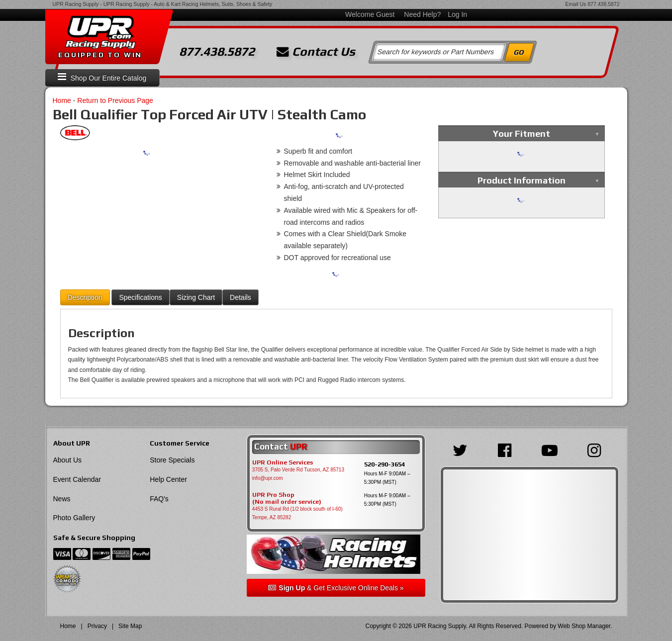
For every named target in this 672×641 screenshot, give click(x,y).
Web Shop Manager (584, 626)
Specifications (140, 297)
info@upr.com (268, 478)
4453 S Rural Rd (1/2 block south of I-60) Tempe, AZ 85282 (297, 513)
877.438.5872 (603, 4)
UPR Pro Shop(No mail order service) (287, 498)
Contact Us (316, 52)
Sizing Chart (196, 297)
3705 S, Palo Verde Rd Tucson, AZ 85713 (298, 470)
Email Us (576, 4)
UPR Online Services (283, 462)
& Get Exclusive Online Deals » (336, 588)
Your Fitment (522, 134)
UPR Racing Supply (76, 4)
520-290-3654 (384, 464)
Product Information (522, 180)
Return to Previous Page (115, 100)
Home (62, 100)
